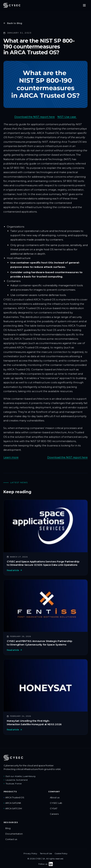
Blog (7, 828)
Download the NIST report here (35, 117)
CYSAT (53, 808)
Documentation (13, 834)
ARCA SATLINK (12, 803)
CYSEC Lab (55, 803)
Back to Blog (13, 23)
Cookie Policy (61, 853)
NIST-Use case (67, 117)
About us (54, 797)
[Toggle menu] (84, 5)
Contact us (10, 839)
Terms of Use (46, 853)
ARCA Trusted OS (14, 797)
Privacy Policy (30, 853)
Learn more (11, 457)
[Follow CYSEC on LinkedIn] (51, 864)
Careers (53, 814)
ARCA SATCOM (13, 808)
